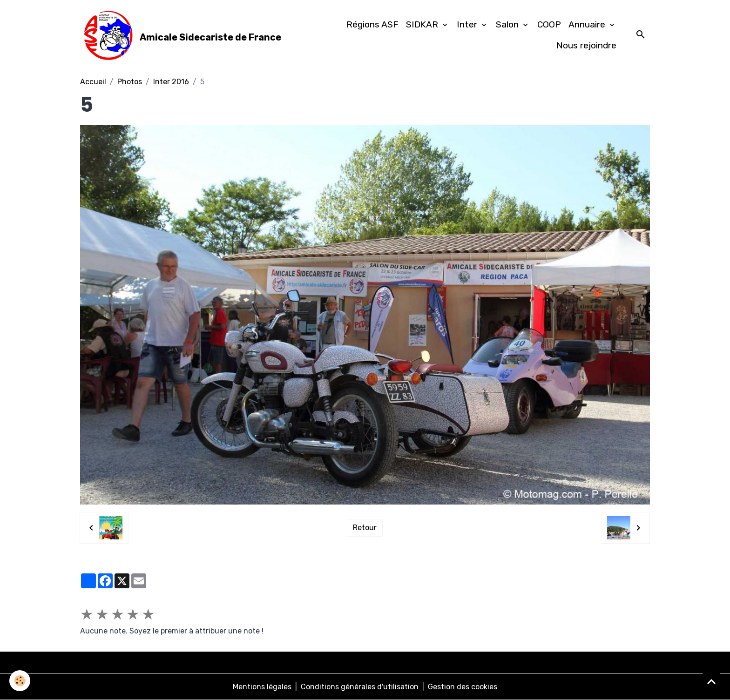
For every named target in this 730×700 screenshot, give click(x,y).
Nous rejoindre (586, 45)
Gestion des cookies (463, 687)
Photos (130, 82)
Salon (508, 24)
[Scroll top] (711, 681)
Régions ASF (372, 24)
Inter (468, 24)
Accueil (93, 82)
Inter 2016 (171, 82)
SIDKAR (423, 24)
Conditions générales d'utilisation (360, 687)
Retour (365, 528)
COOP (549, 24)
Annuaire (588, 24)
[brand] (178, 35)
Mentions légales (262, 687)
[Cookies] (20, 681)
